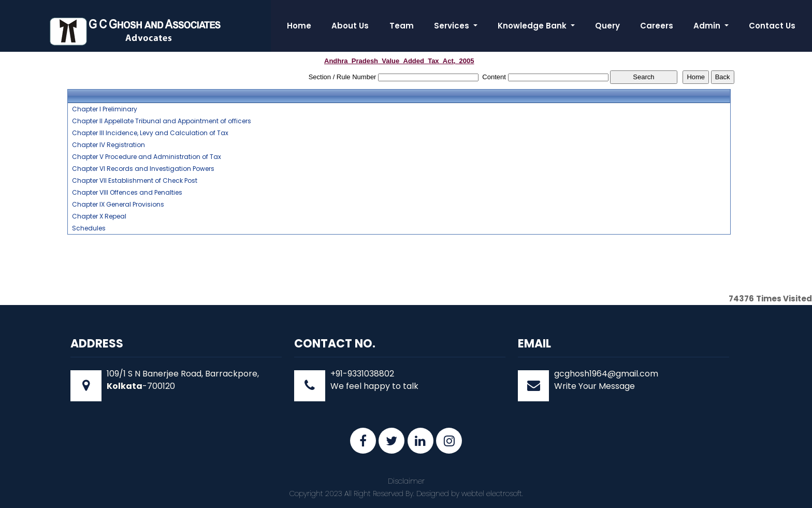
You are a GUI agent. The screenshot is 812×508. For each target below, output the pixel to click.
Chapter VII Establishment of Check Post (135, 181)
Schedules (89, 228)
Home (299, 26)
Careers (657, 26)
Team (402, 26)
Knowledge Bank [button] (533, 26)
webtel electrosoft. (492, 494)
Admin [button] (708, 26)
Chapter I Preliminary (105, 109)
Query (607, 26)
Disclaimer (406, 481)
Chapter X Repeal (99, 216)
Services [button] (453, 26)
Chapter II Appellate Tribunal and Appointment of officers (162, 121)
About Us (350, 26)
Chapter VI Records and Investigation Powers (143, 169)
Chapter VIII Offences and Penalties (127, 193)
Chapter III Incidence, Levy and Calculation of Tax (150, 133)
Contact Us (772, 26)
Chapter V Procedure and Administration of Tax (147, 157)
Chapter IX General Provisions (118, 205)
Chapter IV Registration (108, 145)
